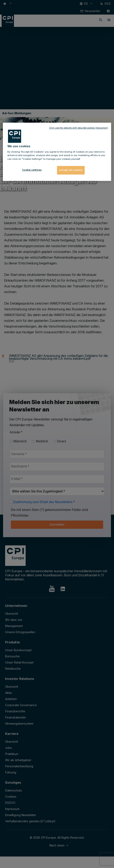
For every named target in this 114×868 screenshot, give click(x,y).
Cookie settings (32, 170)
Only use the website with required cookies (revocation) (79, 128)
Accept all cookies (71, 170)
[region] (57, 152)
